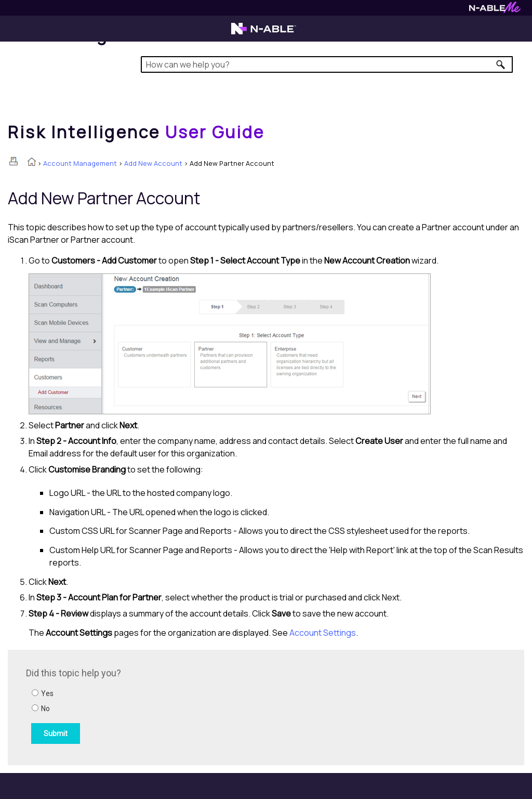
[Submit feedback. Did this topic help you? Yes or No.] (166, 706)
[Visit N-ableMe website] (495, 10)
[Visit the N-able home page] (264, 33)
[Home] (136, 132)
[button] (501, 64)
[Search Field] (327, 64)
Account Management (80, 163)
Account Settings (323, 633)
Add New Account (153, 163)
